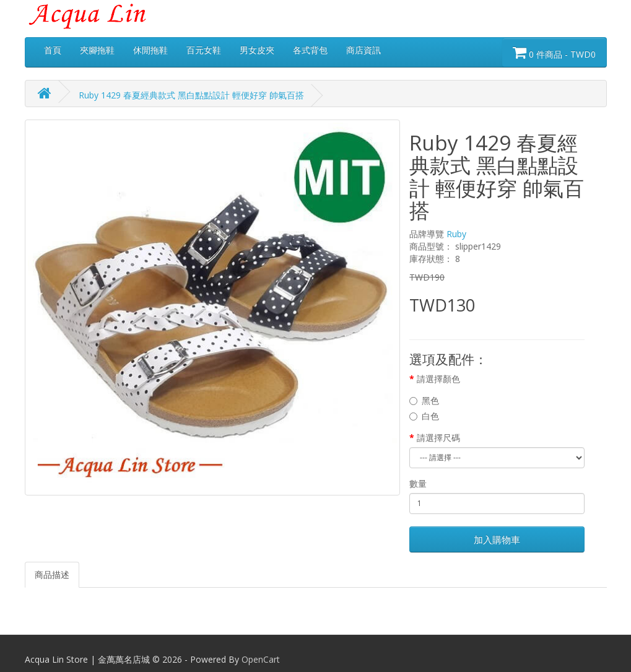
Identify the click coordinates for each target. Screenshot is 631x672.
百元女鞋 (204, 50)
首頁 (53, 50)
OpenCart (261, 659)
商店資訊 (363, 50)
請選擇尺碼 (438, 438)
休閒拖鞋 (150, 50)
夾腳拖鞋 (97, 50)
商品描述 (52, 574)
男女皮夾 (257, 50)
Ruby (456, 234)
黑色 (424, 400)
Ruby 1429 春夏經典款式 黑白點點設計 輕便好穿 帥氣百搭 (191, 95)
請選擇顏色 (438, 379)
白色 (424, 416)
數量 (418, 483)
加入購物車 (497, 539)
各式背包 (310, 50)
